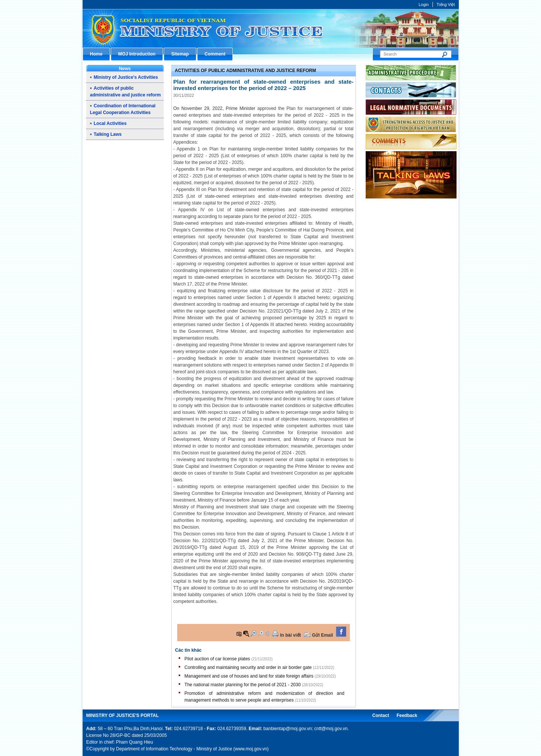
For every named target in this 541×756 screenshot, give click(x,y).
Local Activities (110, 123)
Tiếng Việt (446, 5)
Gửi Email (322, 635)
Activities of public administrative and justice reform (246, 71)
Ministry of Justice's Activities (126, 77)
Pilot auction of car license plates (217, 659)
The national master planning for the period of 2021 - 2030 (243, 685)
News (125, 69)
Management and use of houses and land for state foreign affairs (249, 676)
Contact (381, 715)
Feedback (407, 715)
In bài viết (291, 635)
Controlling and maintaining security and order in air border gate (248, 667)
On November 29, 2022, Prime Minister (215, 108)
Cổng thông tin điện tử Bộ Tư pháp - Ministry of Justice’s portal (271, 28)
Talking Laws (108, 134)
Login (424, 5)
